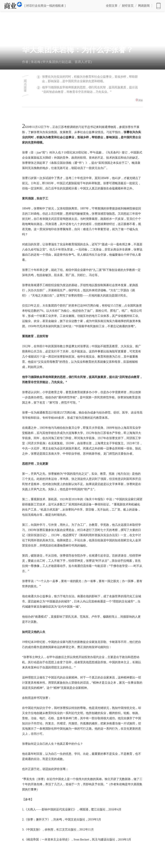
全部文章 (112, 6)
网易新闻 (158, 6)
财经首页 (128, 6)
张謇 (128, 127)
